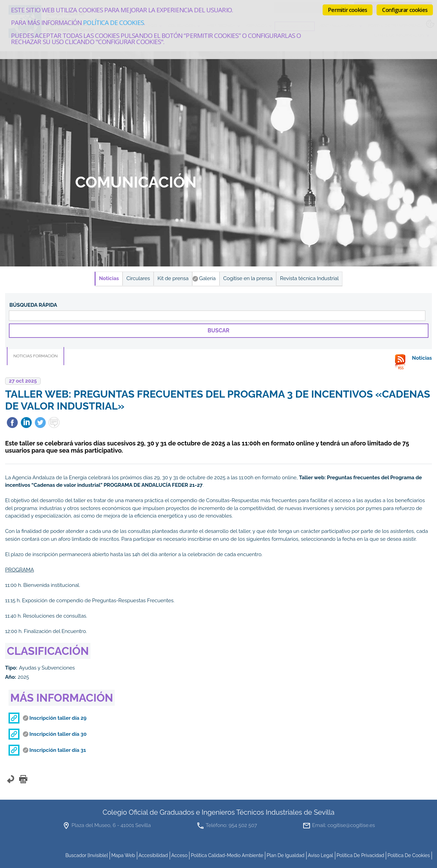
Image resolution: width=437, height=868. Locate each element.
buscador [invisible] (87, 855)
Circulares (138, 278)
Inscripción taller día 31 (58, 750)
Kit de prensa (173, 278)
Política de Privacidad (361, 855)
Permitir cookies (348, 10)
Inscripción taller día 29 (58, 718)
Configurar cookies (405, 10)
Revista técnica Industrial (309, 278)
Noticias (109, 278)
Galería (207, 278)
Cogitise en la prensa (248, 278)
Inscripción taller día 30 (58, 734)
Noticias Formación (35, 356)
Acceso (179, 855)
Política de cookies (113, 22)
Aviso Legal (320, 855)
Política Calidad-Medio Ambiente (227, 855)
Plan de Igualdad (286, 855)
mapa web (123, 855)
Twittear (40, 423)
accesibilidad (153, 855)
